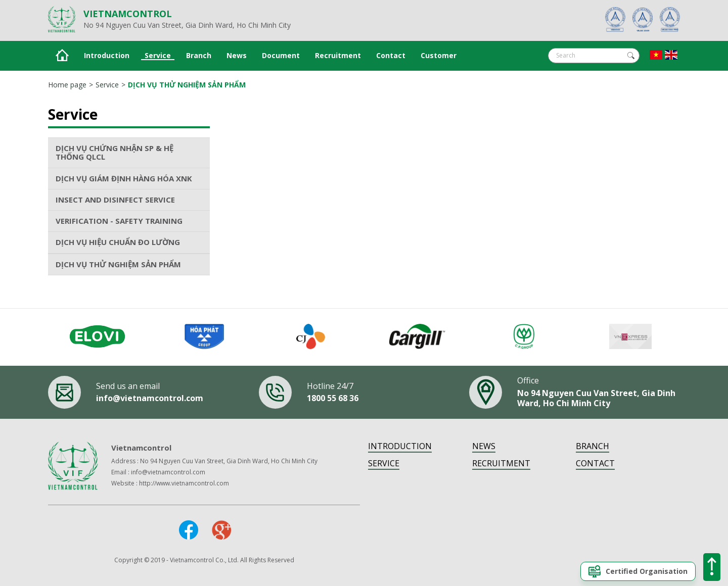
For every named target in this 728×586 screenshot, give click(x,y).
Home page (67, 85)
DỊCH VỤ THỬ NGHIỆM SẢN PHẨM (187, 85)
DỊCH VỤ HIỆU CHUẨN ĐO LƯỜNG (118, 242)
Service (158, 56)
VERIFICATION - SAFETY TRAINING (119, 221)
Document (281, 56)
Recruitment (338, 56)
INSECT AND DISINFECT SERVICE (115, 200)
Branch (199, 56)
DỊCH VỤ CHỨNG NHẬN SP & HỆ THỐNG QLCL (115, 152)
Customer (439, 56)
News (237, 56)
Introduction (107, 56)
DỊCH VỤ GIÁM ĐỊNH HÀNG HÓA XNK (124, 178)
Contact (391, 56)
